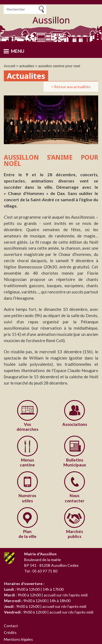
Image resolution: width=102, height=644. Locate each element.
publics (75, 534)
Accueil (10, 66)
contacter (75, 498)
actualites (27, 66)
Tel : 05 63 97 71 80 (41, 571)
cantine (27, 462)
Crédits (10, 632)
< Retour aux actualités (71, 87)
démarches (27, 427)
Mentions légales (18, 639)
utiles (27, 498)
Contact (11, 626)
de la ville (27, 534)
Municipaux (75, 462)
